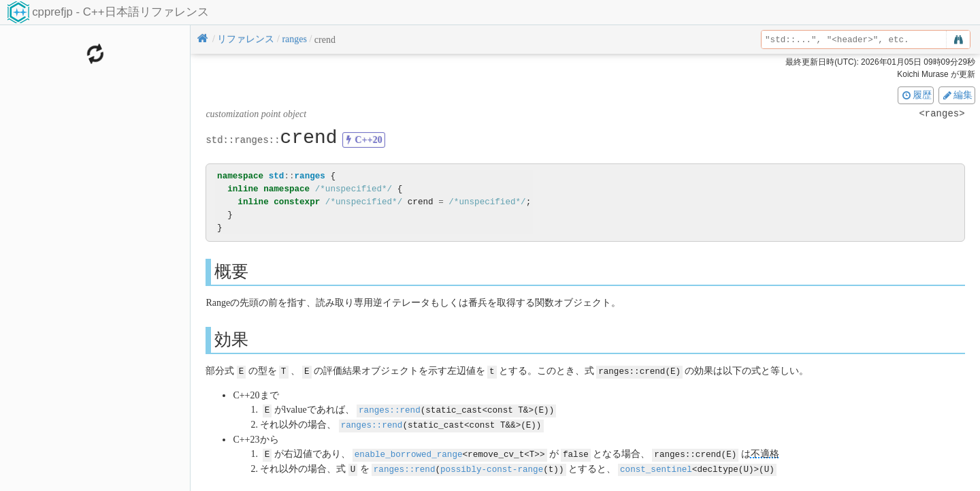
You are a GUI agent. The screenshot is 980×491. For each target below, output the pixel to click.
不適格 (764, 452)
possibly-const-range (492, 466)
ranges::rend (390, 409)
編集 (957, 95)
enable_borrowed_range (409, 452)
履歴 (916, 95)
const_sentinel (656, 466)
